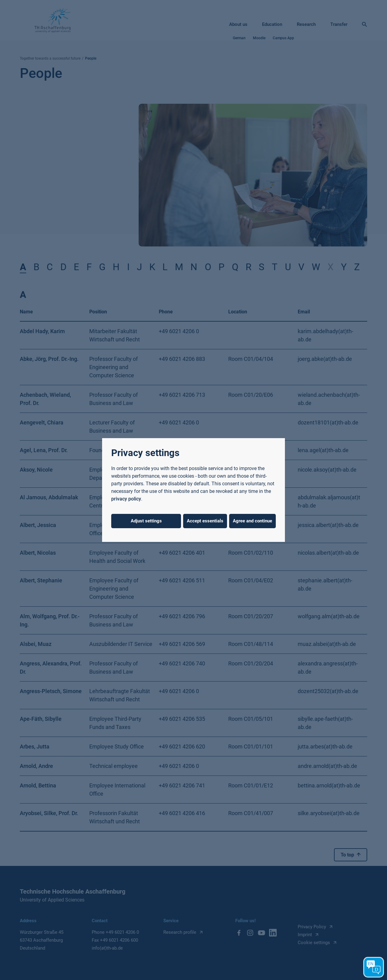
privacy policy (126, 499)
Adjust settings (146, 521)
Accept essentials (205, 521)
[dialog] (193, 490)
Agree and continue (252, 521)
